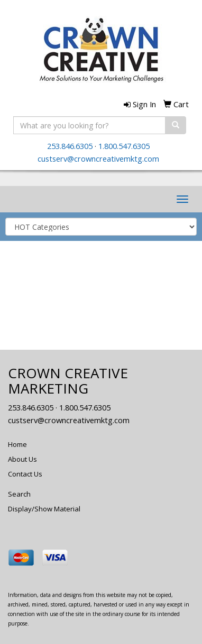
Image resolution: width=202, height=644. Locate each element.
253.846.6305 (70, 146)
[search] (176, 125)
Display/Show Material (44, 509)
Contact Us (25, 474)
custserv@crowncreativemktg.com (98, 158)
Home (17, 444)
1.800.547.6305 (124, 146)
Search (19, 494)
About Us (22, 459)
